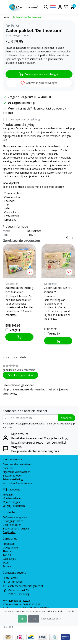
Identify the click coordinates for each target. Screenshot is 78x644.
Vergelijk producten (14, 506)
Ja (22, 619)
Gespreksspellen (12, 525)
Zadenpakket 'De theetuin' (27, 17)
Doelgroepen (10, 547)
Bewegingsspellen (13, 521)
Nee (34, 619)
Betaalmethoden (12, 476)
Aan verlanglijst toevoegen (39, 83)
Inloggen (8, 494)
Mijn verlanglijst (12, 502)
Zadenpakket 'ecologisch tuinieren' (19, 290)
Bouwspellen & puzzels (16, 528)
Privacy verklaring (13, 479)
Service (7, 566)
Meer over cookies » (51, 619)
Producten (9, 544)
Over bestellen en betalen (17, 464)
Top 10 (7, 555)
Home (6, 17)
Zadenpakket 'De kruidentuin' (58, 290)
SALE (6, 562)
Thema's (8, 551)
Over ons (8, 468)
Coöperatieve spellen (15, 517)
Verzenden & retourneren (17, 483)
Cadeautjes (9, 559)
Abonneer (67, 418)
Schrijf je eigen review (17, 35)
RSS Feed (8, 627)
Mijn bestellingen (12, 498)
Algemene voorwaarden (16, 472)
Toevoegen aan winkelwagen (39, 74)
